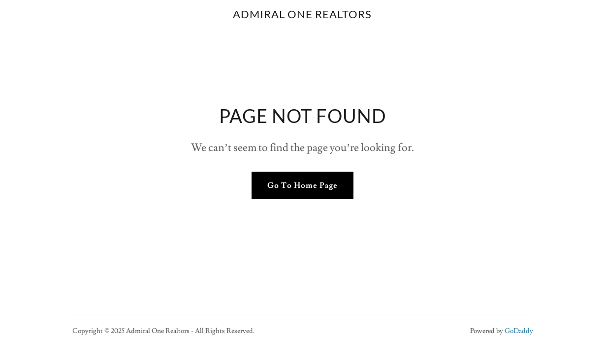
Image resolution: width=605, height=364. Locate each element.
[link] (302, 16)
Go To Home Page (302, 185)
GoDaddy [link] (519, 331)
